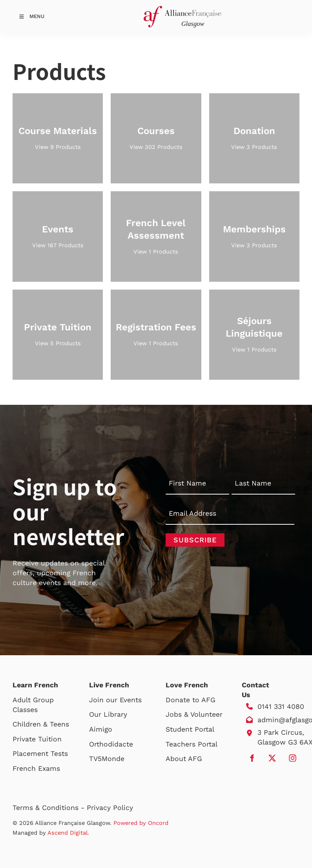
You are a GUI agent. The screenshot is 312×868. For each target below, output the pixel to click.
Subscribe (195, 540)
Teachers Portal (192, 744)
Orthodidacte (111, 744)
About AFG (184, 759)
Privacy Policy (110, 808)
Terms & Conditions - (50, 808)
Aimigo (101, 729)
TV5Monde (107, 759)
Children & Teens (41, 724)
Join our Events (115, 700)
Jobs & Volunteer (194, 714)
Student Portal (190, 729)
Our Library (108, 714)
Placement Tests (40, 754)
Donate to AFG (191, 700)
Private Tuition (37, 739)
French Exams (36, 768)
